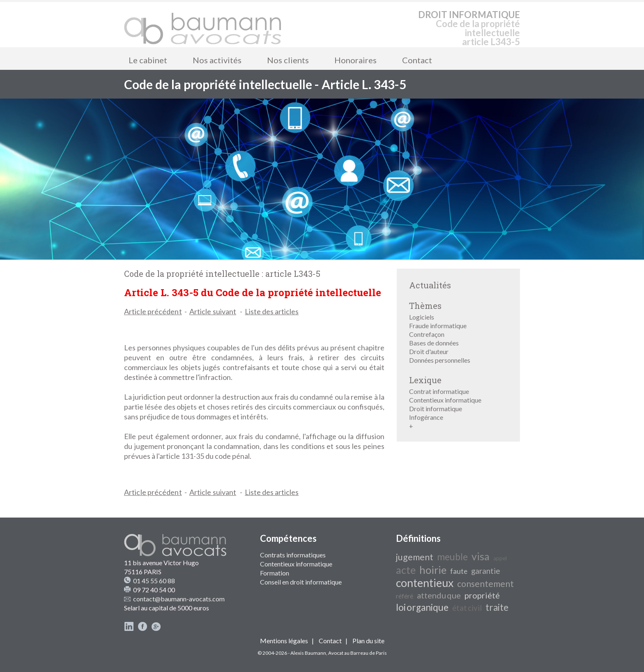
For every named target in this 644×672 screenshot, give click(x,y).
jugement (415, 557)
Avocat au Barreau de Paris (358, 653)
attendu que (439, 595)
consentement (485, 584)
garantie (485, 571)
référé (405, 596)
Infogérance (426, 417)
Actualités (430, 285)
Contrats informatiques (293, 555)
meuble (452, 557)
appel (500, 558)
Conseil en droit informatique (301, 582)
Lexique (425, 380)
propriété (482, 595)
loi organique (422, 607)
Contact (417, 60)
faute (459, 571)
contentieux (425, 583)
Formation (275, 573)
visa (481, 556)
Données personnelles (440, 360)
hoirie (433, 570)
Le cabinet (148, 60)
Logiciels (422, 317)
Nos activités (217, 60)
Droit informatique (436, 408)
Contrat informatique (439, 391)
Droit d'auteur (429, 351)
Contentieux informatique (445, 400)
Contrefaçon (427, 334)
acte (406, 570)
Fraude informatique (438, 326)
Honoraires (355, 60)
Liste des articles (272, 311)
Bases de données (434, 343)
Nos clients (288, 60)
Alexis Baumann (308, 653)
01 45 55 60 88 (154, 581)
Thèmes (425, 306)
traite (497, 607)
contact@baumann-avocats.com (179, 599)
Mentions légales (284, 641)
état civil (467, 608)
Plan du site (368, 641)
